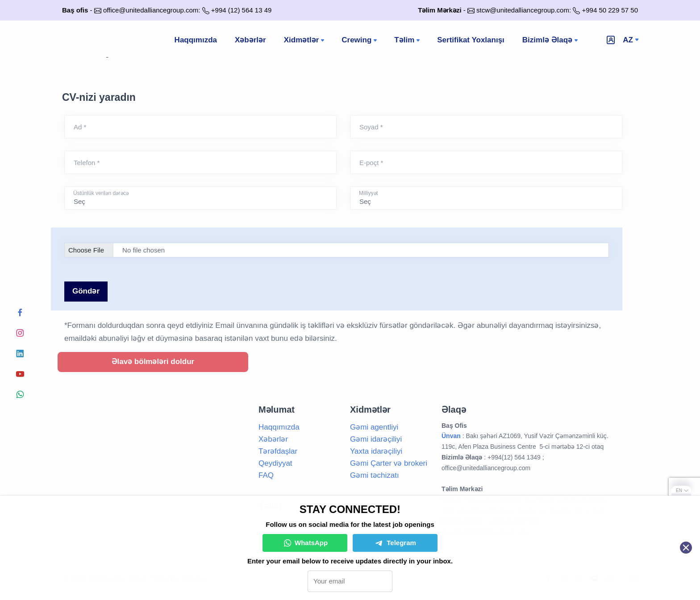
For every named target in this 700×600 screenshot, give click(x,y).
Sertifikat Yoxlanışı (471, 40)
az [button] (628, 40)
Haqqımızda (196, 40)
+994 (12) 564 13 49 (242, 10)
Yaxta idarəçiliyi (376, 451)
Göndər (86, 291)
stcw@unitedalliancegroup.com (523, 10)
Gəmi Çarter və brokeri (389, 463)
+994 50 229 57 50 (610, 10)
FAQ (266, 475)
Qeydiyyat (275, 463)
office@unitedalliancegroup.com (151, 10)
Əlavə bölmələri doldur (153, 362)
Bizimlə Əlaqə (551, 41)
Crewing (360, 41)
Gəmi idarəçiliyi (376, 439)
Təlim (408, 41)
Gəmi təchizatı (375, 475)
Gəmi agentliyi (374, 427)
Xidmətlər (305, 41)
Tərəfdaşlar (278, 451)
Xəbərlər (250, 40)
